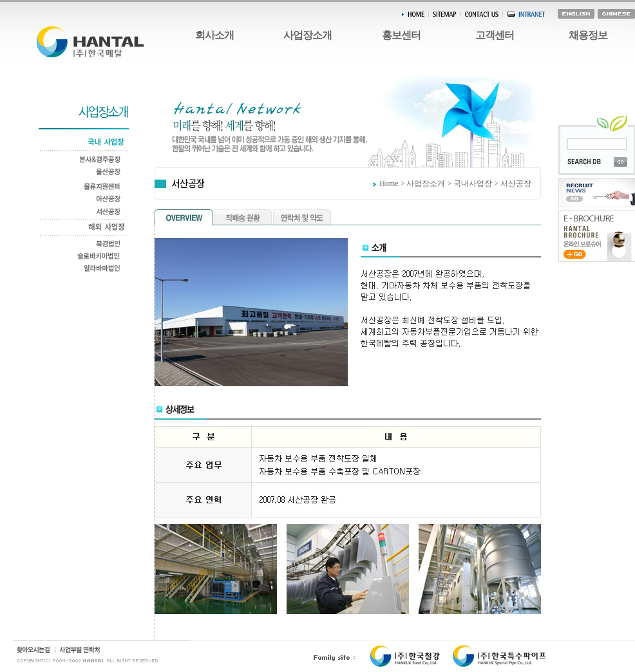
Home (389, 183)
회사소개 (214, 35)
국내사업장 (473, 183)
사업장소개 (308, 35)
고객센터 (495, 35)
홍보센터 (401, 35)
